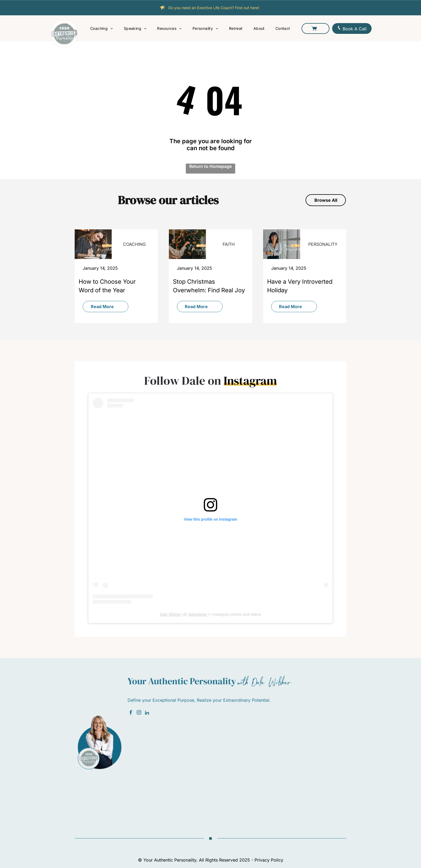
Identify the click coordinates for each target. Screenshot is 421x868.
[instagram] (139, 713)
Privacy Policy (269, 860)
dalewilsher (198, 614)
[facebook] (131, 713)
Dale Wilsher (170, 614)
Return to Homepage (210, 166)
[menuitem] (102, 28)
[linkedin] (147, 713)
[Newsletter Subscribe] (237, 768)
